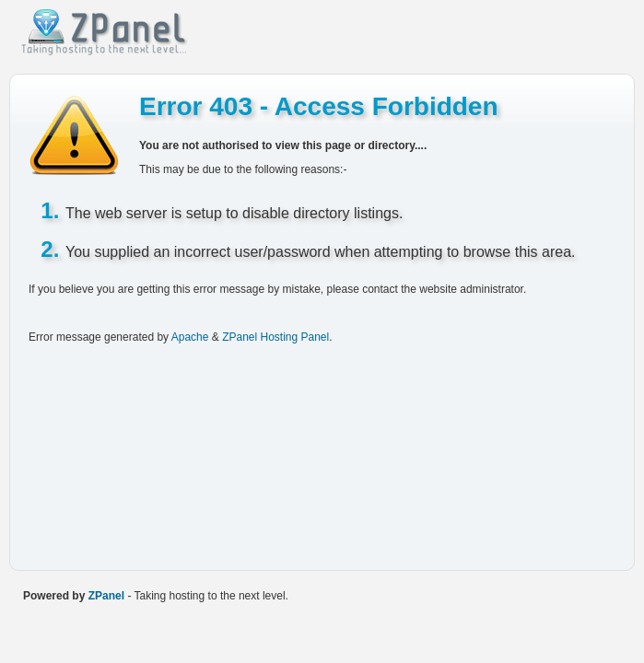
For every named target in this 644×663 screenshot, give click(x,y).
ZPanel (106, 596)
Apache (190, 337)
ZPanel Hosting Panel (275, 337)
